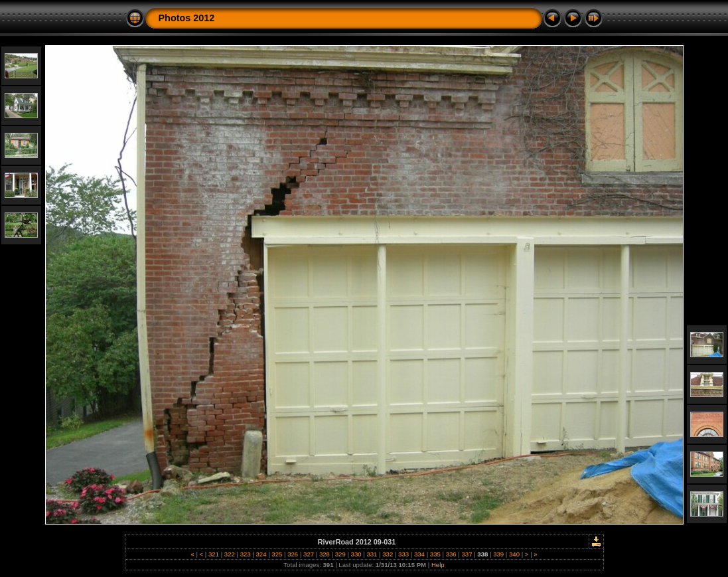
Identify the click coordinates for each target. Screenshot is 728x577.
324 (261, 554)
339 (499, 554)
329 (340, 554)
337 (467, 554)
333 (403, 554)
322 (229, 554)
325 (277, 554)
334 (419, 554)
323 (245, 554)
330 (356, 554)
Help (438, 565)
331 (372, 554)
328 (324, 554)
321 (213, 554)
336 (451, 554)
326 (293, 554)
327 (308, 554)
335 (435, 554)
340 (514, 554)
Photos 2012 (187, 18)
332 (388, 554)
